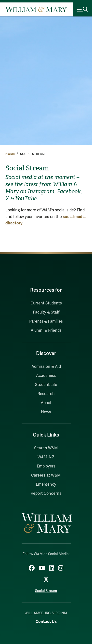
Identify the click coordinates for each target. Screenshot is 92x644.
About (46, 403)
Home (10, 154)
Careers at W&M (46, 475)
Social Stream (46, 591)
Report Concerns (46, 493)
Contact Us (46, 622)
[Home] (36, 9)
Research (46, 394)
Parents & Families (46, 321)
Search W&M (46, 448)
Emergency (46, 484)
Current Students (46, 303)
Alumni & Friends (46, 330)
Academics (46, 376)
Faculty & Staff (46, 312)
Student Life (46, 385)
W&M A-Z (46, 457)
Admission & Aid (46, 367)
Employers (46, 466)
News (46, 412)
